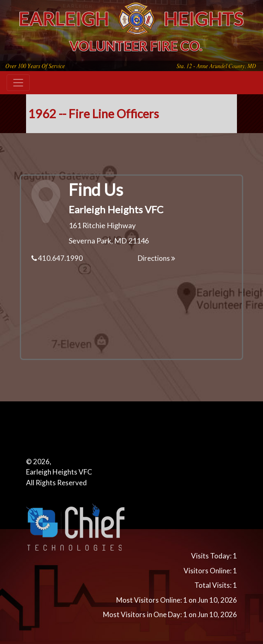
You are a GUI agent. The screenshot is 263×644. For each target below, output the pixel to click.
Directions (157, 258)
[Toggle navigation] (18, 83)
